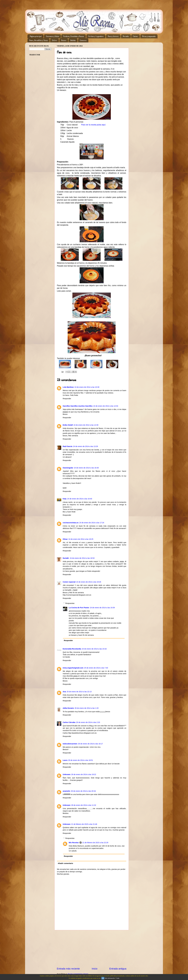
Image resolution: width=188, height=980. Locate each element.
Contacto (83, 40)
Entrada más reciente (68, 969)
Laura (65, 760)
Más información (110, 978)
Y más (117, 978)
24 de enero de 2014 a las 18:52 (82, 558)
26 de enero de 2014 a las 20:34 (83, 791)
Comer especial (69, 582)
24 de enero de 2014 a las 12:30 (86, 425)
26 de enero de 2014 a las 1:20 (87, 708)
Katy (65, 499)
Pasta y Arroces (113, 36)
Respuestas (70, 603)
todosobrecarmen (70, 744)
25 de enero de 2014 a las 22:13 (79, 692)
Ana (64, 692)
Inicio (95, 969)
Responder (67, 399)
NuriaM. (66, 558)
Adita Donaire (68, 708)
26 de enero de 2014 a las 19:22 (84, 774)
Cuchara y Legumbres (96, 36)
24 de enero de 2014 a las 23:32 (94, 649)
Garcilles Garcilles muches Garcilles (78, 406)
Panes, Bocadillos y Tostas (38, 40)
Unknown (67, 774)
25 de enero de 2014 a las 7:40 (96, 668)
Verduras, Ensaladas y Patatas (73, 36)
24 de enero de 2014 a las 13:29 (85, 446)
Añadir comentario (65, 863)
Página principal (36, 36)
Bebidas (73, 40)
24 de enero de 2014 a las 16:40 (80, 499)
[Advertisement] (92, 949)
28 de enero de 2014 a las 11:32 (84, 805)
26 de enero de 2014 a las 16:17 (90, 744)
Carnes (135, 36)
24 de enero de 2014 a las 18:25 (81, 539)
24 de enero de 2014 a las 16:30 (86, 468)
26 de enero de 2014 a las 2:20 (88, 722)
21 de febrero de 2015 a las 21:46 (84, 824)
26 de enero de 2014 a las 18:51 (81, 760)
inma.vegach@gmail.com (73, 668)
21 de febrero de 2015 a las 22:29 (95, 843)
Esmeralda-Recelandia (72, 649)
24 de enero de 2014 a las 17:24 (92, 523)
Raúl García (68, 446)
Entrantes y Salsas (52, 36)
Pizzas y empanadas (149, 36)
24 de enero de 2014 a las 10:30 (87, 387)
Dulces (54, 40)
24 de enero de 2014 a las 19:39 (102, 608)
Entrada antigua (118, 969)
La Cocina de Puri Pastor (79, 608)
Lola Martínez (68, 387)
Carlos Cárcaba (69, 722)
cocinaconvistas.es (71, 523)
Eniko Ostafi (68, 425)
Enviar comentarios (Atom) (78, 974)
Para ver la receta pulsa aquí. (94, 125)
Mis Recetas (74, 843)
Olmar (65, 539)
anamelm (66, 791)
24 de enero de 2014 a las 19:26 (89, 582)
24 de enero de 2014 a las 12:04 (106, 406)
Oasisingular (68, 468)
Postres (64, 40)
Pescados (126, 36)
